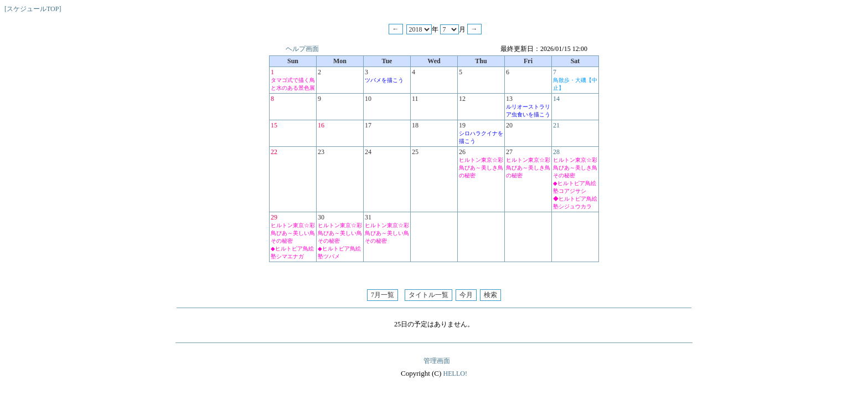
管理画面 (437, 361)
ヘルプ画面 (302, 49)
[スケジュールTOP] (33, 9)
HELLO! (455, 374)
